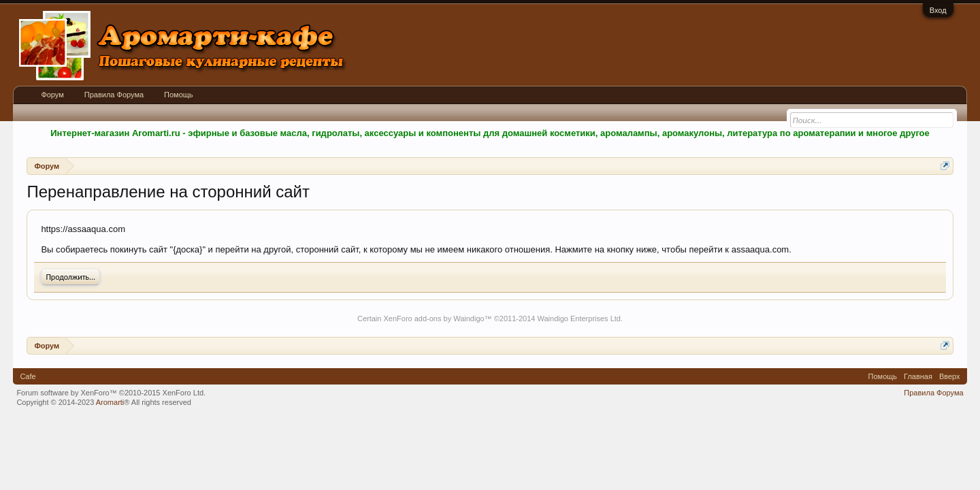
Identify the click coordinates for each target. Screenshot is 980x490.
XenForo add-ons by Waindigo (434, 318)
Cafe (28, 376)
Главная (918, 376)
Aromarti (110, 402)
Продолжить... (70, 277)
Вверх (950, 376)
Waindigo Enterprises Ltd (579, 318)
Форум (52, 95)
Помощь (179, 95)
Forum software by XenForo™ (111, 393)
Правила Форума (114, 95)
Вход (938, 10)
